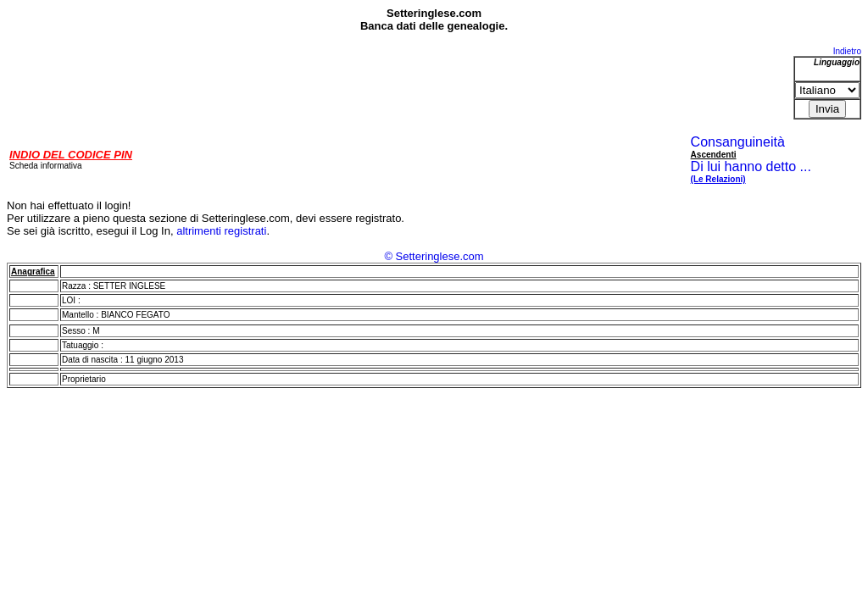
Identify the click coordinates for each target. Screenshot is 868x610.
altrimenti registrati (221, 231)
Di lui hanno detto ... (751, 172)
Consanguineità (738, 142)
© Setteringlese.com (434, 256)
